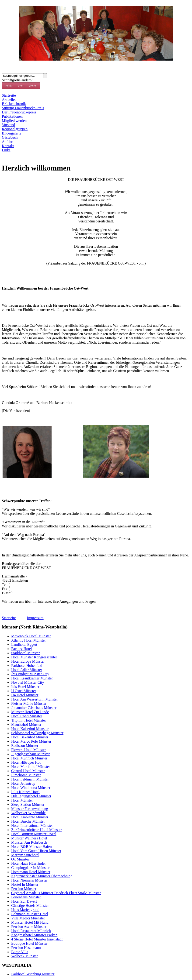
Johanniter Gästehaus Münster (34, 708)
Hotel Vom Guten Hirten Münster (36, 851)
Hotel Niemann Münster (29, 880)
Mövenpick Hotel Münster (31, 636)
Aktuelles (9, 100)
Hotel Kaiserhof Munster (30, 729)
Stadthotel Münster (25, 653)
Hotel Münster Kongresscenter (34, 657)
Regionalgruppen (15, 129)
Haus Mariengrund (25, 910)
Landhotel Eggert (24, 644)
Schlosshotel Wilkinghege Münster (37, 733)
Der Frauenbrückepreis (19, 112)
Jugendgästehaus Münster (30, 754)
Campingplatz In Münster (30, 868)
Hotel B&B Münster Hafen (31, 847)
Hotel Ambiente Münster (30, 817)
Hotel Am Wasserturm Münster (35, 699)
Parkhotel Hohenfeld (27, 666)
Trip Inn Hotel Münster (29, 720)
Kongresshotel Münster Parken (34, 935)
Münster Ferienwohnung (30, 809)
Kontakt (8, 146)
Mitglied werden (14, 121)
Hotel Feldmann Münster (30, 779)
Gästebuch (10, 137)
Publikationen (12, 116)
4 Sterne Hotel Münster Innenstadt (37, 939)
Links (6, 150)
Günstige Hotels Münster (30, 906)
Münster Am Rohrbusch (29, 842)
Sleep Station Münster (28, 804)
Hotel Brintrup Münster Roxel (34, 834)
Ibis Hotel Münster (25, 687)
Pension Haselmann (26, 948)
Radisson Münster (25, 746)
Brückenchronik (14, 104)
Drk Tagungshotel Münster (31, 796)
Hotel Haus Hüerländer (28, 863)
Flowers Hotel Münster (28, 750)
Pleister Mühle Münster (29, 703)
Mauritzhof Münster (26, 724)
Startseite (9, 95)
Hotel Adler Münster (27, 670)
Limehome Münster (26, 775)
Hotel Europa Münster (28, 661)
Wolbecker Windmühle (28, 813)
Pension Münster (24, 889)
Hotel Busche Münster (28, 821)
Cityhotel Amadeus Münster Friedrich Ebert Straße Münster (56, 893)
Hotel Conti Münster (27, 716)
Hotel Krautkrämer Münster (32, 678)
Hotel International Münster (32, 826)
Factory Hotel (21, 649)
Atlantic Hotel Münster (28, 640)
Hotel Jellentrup (23, 783)
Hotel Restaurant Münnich (31, 931)
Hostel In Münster (25, 884)
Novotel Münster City (28, 682)
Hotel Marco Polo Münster (31, 741)
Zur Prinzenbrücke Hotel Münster (36, 830)
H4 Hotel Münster (25, 695)
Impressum (35, 618)
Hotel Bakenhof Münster (30, 737)
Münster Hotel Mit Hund (30, 922)
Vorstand (9, 125)
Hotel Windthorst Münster (31, 788)
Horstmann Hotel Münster (31, 872)
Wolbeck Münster (24, 956)
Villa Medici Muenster (28, 918)
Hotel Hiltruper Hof (26, 762)
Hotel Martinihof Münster (31, 767)
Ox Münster (20, 859)
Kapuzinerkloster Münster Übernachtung (42, 876)
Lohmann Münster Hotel (30, 914)
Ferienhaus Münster (26, 897)
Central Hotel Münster (28, 771)
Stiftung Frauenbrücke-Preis (23, 108)
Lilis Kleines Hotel (25, 792)
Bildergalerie (12, 133)
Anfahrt (8, 142)
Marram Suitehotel (25, 855)
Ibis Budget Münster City (30, 674)
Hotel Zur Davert (24, 901)
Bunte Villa (20, 952)
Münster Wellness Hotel (29, 838)
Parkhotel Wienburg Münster (33, 974)
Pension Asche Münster (29, 927)
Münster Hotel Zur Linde (30, 712)
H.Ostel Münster (24, 691)
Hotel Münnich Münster (29, 758)
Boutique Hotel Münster (29, 943)
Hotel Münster (22, 800)
